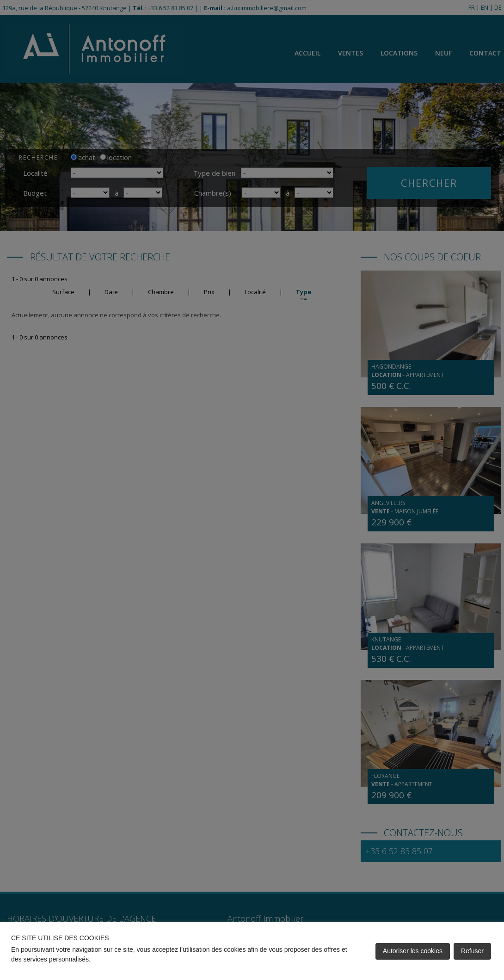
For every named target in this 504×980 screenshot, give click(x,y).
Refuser (472, 951)
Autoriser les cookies (413, 951)
